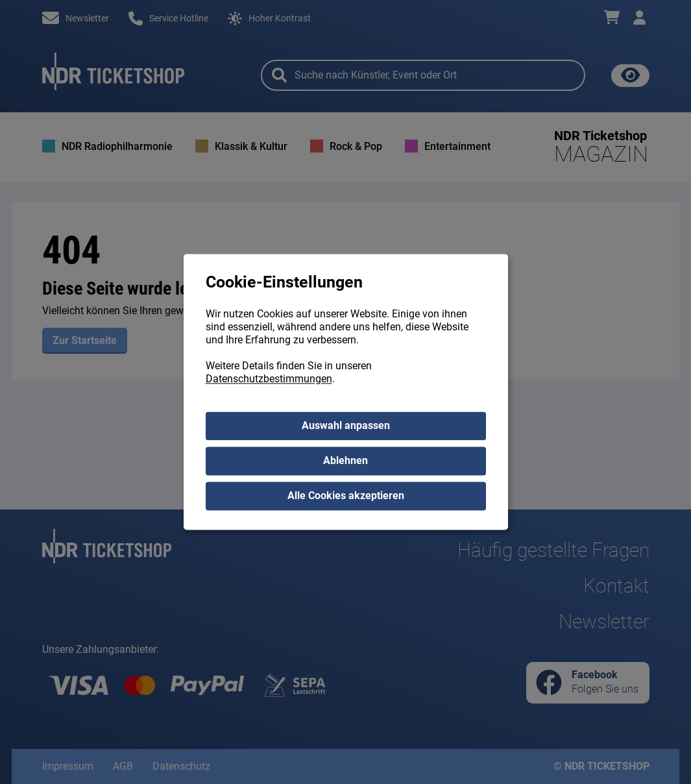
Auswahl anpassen (346, 426)
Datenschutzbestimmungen (269, 379)
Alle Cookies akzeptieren (346, 496)
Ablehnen (345, 461)
